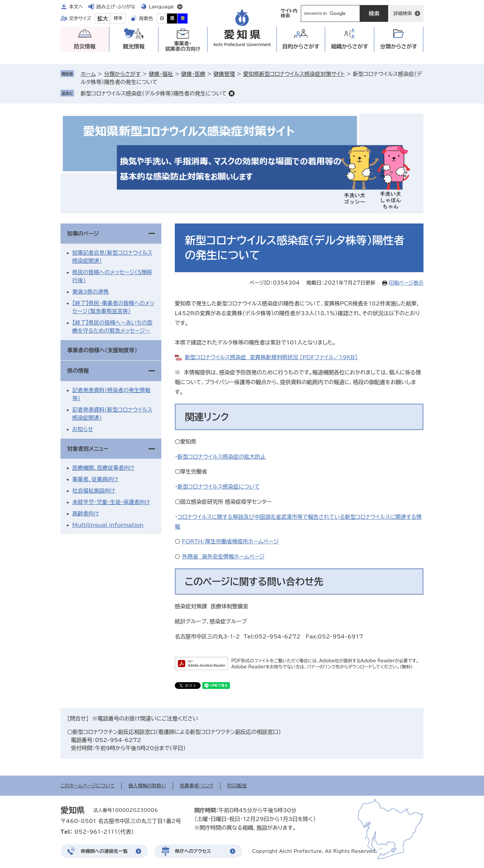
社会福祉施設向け (94, 491)
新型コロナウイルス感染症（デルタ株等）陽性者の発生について (154, 93)
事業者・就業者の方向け (183, 46)
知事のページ (83, 234)
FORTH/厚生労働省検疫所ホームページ (230, 541)
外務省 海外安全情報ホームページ (223, 556)
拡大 (103, 18)
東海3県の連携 (90, 292)
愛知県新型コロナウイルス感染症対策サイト (294, 74)
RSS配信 (237, 786)
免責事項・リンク (197, 786)
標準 (118, 18)
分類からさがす (122, 74)
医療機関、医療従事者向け (103, 468)
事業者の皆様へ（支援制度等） (102, 350)
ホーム (88, 74)
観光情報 (134, 46)
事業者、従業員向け (95, 479)
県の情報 (78, 371)
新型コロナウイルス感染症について (219, 487)
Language (162, 7)
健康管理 (224, 74)
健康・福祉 (161, 74)
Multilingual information (108, 525)
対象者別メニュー (88, 449)
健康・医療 (193, 74)
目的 (301, 47)
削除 (232, 93)
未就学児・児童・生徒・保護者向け (111, 502)
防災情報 (85, 46)
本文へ (76, 7)
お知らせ (83, 429)
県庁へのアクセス (193, 851)
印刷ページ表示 (406, 283)
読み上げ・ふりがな (116, 7)
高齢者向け (86, 513)
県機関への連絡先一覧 (104, 851)
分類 (399, 47)
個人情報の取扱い (147, 786)
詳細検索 (403, 13)
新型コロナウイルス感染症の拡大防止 (221, 457)
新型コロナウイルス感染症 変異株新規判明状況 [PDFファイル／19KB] (271, 357)
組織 (350, 47)
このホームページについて (88, 786)
